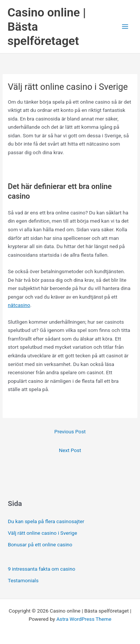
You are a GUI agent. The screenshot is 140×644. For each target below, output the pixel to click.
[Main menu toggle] (125, 27)
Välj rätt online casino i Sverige (43, 533)
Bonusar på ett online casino (41, 544)
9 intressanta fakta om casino (42, 569)
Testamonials (23, 580)
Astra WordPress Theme (84, 619)
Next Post (70, 450)
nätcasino (19, 305)
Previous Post (70, 431)
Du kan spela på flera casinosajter (47, 521)
